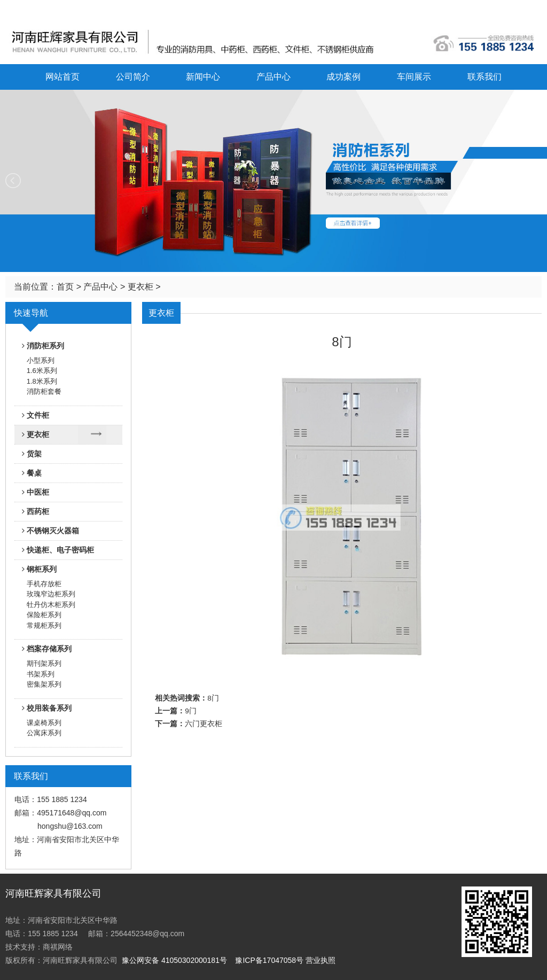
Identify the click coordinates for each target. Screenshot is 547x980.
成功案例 (343, 77)
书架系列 (41, 674)
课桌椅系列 (44, 723)
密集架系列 (44, 684)
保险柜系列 (44, 615)
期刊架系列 (44, 663)
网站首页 (62, 77)
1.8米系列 (42, 381)
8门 (213, 698)
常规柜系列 (44, 625)
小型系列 (41, 360)
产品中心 (273, 77)
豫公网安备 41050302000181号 (174, 960)
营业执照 (321, 960)
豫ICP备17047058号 (269, 960)
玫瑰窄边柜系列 (51, 594)
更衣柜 (140, 287)
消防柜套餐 (44, 391)
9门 (191, 711)
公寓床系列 (44, 733)
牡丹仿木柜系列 (51, 605)
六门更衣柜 (204, 724)
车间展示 (414, 77)
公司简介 (133, 77)
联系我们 (485, 77)
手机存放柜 (44, 584)
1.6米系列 (42, 371)
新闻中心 (203, 77)
